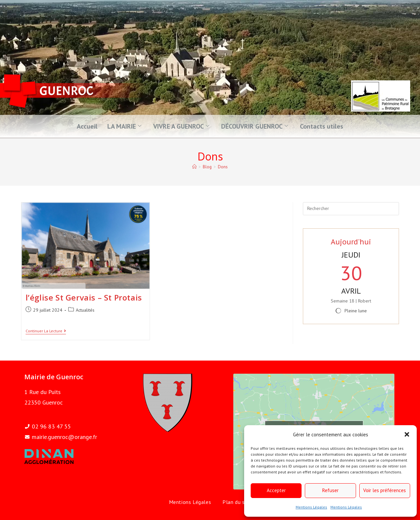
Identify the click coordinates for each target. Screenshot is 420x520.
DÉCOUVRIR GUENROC (255, 126)
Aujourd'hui (351, 242)
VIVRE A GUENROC (181, 126)
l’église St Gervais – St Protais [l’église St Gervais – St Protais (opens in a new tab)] (84, 297)
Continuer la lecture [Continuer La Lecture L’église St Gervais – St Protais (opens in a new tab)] (46, 331)
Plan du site (237, 502)
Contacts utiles (322, 126)
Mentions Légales (311, 507)
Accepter (276, 490)
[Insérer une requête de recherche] (351, 209)
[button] (407, 434)
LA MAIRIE (124, 126)
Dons (223, 167)
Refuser (330, 490)
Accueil (87, 126)
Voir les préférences (385, 490)
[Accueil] (194, 167)
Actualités (85, 310)
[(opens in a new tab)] (85, 246)
